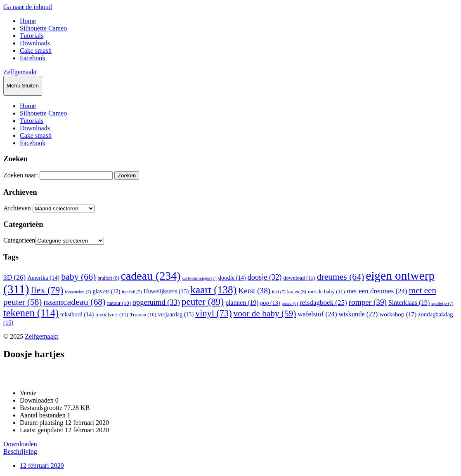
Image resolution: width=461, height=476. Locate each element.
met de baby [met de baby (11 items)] (326, 291)
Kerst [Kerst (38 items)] (254, 291)
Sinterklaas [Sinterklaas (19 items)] (409, 303)
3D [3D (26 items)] (14, 277)
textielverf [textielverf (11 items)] (112, 315)
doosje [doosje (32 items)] (265, 277)
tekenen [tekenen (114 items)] (31, 313)
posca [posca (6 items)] (290, 303)
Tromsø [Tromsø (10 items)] (143, 315)
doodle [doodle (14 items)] (232, 278)
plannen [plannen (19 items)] (242, 303)
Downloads (35, 43)
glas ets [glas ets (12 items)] (107, 291)
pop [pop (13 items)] (270, 303)
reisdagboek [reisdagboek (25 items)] (323, 303)
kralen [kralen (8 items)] (297, 292)
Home (28, 21)
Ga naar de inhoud (28, 7)
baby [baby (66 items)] (78, 277)
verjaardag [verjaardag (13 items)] (176, 314)
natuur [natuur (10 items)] (119, 303)
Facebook (33, 58)
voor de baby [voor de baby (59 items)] (265, 313)
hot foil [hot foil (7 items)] (132, 292)
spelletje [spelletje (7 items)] (442, 303)
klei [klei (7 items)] (279, 292)
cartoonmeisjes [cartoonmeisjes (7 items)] (200, 278)
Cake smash (36, 51)
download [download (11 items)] (299, 278)
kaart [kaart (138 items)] (213, 290)
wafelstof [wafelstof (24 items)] (317, 314)
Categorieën (19, 240)
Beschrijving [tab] (20, 451)
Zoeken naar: (21, 175)
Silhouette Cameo (43, 28)
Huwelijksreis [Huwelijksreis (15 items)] (166, 291)
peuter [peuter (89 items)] (203, 302)
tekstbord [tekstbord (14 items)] (77, 314)
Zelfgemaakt (20, 72)
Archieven (17, 208)
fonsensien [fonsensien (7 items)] (78, 292)
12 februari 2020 (42, 465)
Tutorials (32, 36)
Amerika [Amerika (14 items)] (43, 278)
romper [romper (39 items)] (368, 302)
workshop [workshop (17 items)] (398, 314)
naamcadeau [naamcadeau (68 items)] (74, 302)
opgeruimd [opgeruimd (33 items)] (156, 302)
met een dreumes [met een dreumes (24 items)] (377, 291)
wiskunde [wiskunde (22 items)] (358, 314)
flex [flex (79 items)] (47, 290)
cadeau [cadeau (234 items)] (150, 276)
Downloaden (20, 444)
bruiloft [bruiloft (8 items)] (108, 278)
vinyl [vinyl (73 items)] (213, 313)
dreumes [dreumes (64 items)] (340, 277)
